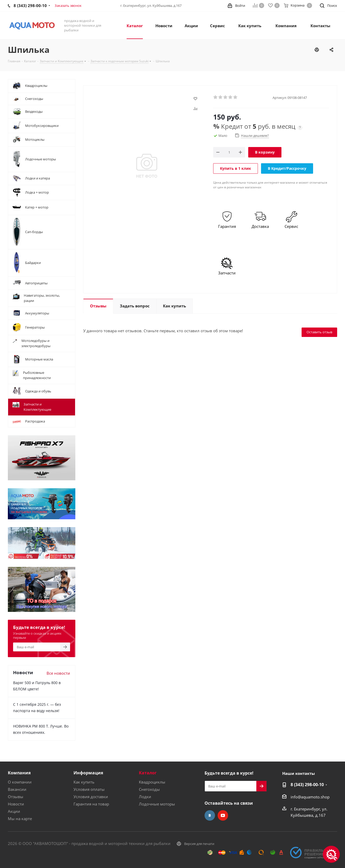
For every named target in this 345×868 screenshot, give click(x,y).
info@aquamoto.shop (310, 797)
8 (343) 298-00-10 (307, 785)
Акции (14, 811)
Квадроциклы (152, 782)
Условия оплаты (89, 789)
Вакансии (17, 789)
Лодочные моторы (157, 804)
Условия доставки (91, 797)
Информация (88, 773)
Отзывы (16, 797)
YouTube (223, 815)
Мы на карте (20, 819)
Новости (16, 804)
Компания (19, 773)
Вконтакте (210, 815)
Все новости (58, 673)
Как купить (84, 782)
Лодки (145, 797)
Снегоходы (149, 789)
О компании (20, 782)
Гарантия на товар (91, 804)
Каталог (148, 773)
